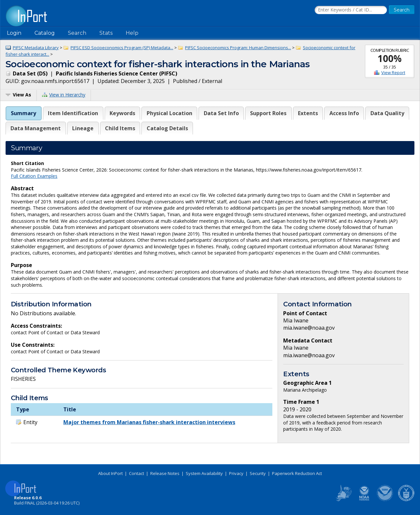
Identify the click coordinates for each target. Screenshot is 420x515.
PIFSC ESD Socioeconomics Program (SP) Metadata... (122, 48)
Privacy (236, 473)
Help (132, 33)
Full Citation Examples (34, 176)
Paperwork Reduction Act (297, 473)
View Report (393, 72)
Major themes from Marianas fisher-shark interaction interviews (149, 422)
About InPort (110, 473)
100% (390, 58)
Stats (106, 33)
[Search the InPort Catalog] (351, 10)
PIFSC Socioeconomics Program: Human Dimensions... (238, 48)
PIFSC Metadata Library (36, 48)
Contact (136, 473)
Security (258, 473)
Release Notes (165, 473)
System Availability (204, 473)
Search (77, 33)
